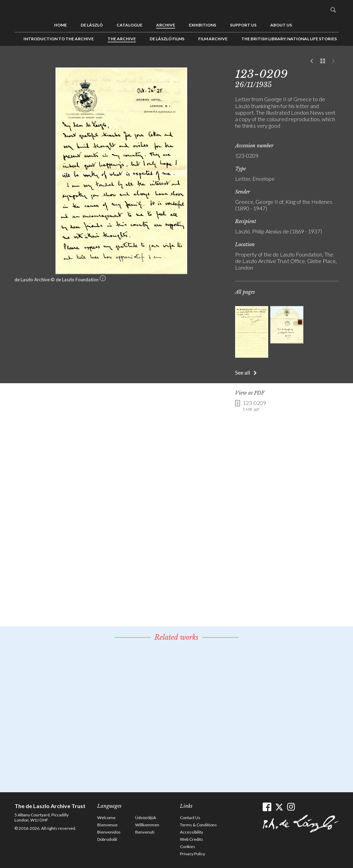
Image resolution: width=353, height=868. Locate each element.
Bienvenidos (109, 832)
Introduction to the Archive (59, 39)
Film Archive (213, 39)
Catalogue (129, 25)
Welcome (106, 818)
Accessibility (191, 832)
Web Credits (191, 839)
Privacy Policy (193, 854)
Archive (166, 25)
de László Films (167, 39)
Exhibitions (203, 25)
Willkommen (147, 825)
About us (281, 25)
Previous (312, 61)
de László (92, 25)
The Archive (122, 39)
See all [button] (243, 372)
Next (333, 61)
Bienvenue (107, 825)
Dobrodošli (107, 839)
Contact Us (190, 818)
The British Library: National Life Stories (289, 39)
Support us (243, 25)
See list (323, 61)
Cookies (188, 846)
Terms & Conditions (198, 825)
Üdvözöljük (146, 818)
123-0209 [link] (254, 406)
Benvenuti (145, 832)
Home (60, 25)
